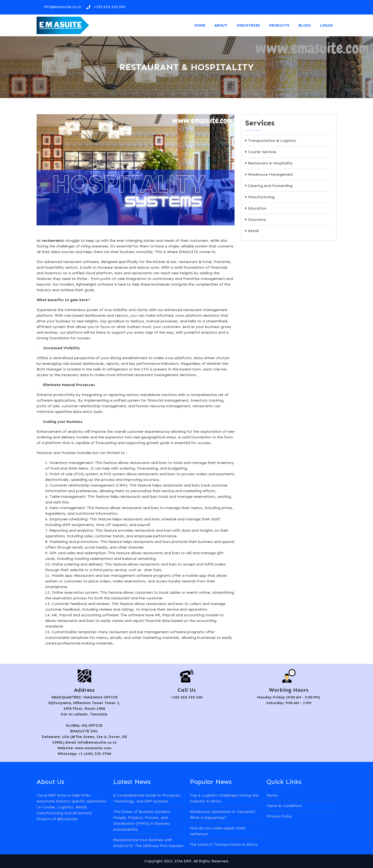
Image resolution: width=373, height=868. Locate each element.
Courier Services (262, 152)
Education (257, 208)
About (221, 25)
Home (200, 25)
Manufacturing (261, 197)
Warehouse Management (271, 174)
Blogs (305, 25)
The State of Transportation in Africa (224, 844)
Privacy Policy (279, 816)
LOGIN (326, 25)
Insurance (257, 220)
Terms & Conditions (284, 806)
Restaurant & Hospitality (270, 163)
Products (279, 25)
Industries (248, 25)
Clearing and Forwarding (270, 186)
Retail (253, 231)
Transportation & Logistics (272, 141)
